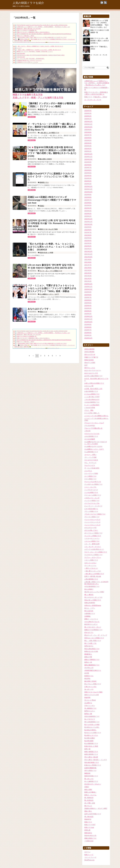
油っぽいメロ (89, 689)
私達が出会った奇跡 (46, 253)
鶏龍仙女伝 (88, 833)
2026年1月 (88, 119)
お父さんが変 (89, 386)
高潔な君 (87, 830)
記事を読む (32, 117)
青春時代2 (88, 819)
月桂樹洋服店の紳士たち (93, 670)
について (19, 48)
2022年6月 (88, 235)
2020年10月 (88, 289)
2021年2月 (88, 279)
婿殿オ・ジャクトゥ (91, 619)
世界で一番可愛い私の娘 (93, 576)
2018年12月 (88, 338)
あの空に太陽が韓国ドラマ (93, 376)
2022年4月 (88, 241)
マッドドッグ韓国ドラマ (93, 536)
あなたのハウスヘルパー (93, 370)
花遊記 (42, 206)
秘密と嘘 (87, 749)
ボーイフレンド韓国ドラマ (93, 533)
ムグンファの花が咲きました (94, 549)
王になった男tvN (90, 700)
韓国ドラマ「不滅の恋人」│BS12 (25, 36)
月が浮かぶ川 (89, 668)
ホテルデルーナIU (90, 528)
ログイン (87, 852)
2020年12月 (88, 284)
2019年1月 (88, 335)
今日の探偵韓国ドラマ (92, 586)
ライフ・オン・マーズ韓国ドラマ (51, 271)
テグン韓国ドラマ (90, 479)
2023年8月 (88, 197)
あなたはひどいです (91, 373)
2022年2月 (88, 246)
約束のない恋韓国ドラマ (93, 765)
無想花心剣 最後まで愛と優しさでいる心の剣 (29, 29)
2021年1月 (88, 281)
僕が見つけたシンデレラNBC (94, 592)
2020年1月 (88, 314)
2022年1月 (88, 249)
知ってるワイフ (90, 719)
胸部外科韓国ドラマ (91, 776)
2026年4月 (88, 111)
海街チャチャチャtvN (91, 695)
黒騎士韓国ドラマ (90, 838)
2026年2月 (88, 116)
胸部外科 (87, 773)
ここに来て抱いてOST (92, 397)
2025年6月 (88, 138)
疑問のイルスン (90, 711)
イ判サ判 (87, 431)
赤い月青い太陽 (90, 803)
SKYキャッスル (90, 368)
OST (86, 365)
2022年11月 (88, 222)
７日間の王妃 (89, 841)
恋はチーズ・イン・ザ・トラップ (96, 635)
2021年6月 (88, 268)
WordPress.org (89, 860)
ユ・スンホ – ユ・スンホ (99, 55)
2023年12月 (88, 186)
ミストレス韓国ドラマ (92, 541)
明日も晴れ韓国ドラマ (92, 649)
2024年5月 (88, 173)
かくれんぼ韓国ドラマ (92, 394)
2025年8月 (88, 132)
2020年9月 (88, 292)
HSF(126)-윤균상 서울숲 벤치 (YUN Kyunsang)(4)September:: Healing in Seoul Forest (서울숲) (41, 55)
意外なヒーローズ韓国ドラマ (94, 638)
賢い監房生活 (89, 800)
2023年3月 (88, 211)
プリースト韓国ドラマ (92, 517)
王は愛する (88, 703)
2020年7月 (88, 297)
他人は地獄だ (89, 589)
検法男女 (87, 679)
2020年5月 (88, 303)
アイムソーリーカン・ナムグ (94, 423)
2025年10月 (88, 127)
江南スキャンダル (90, 687)
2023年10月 (88, 192)
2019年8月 (88, 327)
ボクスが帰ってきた (91, 530)
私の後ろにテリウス (91, 735)
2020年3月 (88, 308)
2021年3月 (88, 276)
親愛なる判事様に (90, 792)
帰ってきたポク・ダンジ (93, 627)
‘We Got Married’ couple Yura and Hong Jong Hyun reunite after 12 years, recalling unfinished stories (42, 25)
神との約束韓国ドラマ (92, 722)
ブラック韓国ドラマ (91, 511)
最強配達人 (88, 654)
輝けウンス (88, 806)
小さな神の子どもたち (92, 622)
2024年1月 (88, 184)
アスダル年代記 (90, 426)
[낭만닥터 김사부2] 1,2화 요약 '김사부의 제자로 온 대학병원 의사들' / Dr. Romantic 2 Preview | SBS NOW (52, 223)
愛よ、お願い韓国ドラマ (93, 641)
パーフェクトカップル (92, 503)
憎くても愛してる (90, 643)
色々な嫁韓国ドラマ (91, 781)
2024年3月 (88, 178)
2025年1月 (88, 151)
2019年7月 (88, 330)
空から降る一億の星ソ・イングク (96, 760)
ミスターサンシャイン (92, 539)
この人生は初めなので (92, 400)
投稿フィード (89, 855)
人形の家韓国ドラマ (91, 579)
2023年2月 (88, 214)
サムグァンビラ (90, 465)
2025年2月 (88, 149)
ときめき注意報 (90, 408)
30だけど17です (90, 355)
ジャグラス (88, 471)
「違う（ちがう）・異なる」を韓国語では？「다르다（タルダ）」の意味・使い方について (40, 46)
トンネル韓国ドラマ (91, 492)
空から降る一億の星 (91, 757)
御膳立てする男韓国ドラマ (93, 630)
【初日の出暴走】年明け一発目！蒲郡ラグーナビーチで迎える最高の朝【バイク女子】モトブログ (42, 38)
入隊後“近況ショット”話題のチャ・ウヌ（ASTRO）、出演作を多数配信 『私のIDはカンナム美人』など (43, 27)
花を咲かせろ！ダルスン (93, 784)
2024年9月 (88, 162)
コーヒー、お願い (90, 455)
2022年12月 (88, 219)
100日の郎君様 (89, 352)
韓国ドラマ (43, 312)
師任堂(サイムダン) (91, 624)
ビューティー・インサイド (93, 506)
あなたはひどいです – (39, 309)
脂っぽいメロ (89, 779)
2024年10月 (88, 159)
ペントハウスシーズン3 (92, 525)
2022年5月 (88, 238)
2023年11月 (88, 189)
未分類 (87, 673)
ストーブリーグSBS (91, 474)
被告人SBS (88, 790)
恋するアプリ (89, 633)
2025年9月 (88, 130)
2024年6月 (88, 170)
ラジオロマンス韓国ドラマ (93, 555)
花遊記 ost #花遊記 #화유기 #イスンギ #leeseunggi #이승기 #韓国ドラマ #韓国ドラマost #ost (52, 200)
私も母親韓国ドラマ (91, 744)
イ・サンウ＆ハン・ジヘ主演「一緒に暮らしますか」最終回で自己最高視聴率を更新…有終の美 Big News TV (52, 127)
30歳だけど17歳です (91, 357)
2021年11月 (88, 254)
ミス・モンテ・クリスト (93, 547)
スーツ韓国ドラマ (90, 476)
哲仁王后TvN (89, 611)
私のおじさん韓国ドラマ (93, 733)
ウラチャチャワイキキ (92, 434)
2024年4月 (88, 176)
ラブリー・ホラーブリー (93, 557)
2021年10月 (88, 257)
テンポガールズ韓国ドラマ (93, 484)
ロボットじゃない (90, 563)
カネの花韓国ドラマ (91, 436)
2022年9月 (88, 227)
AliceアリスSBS (90, 363)
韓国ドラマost (89, 827)
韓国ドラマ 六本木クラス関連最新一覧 (27, 30)
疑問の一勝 (88, 714)
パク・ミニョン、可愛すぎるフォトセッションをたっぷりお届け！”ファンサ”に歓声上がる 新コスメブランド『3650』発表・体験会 (53, 288)
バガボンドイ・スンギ (92, 498)
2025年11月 (88, 124)
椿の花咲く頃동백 (46, 159)
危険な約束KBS (90, 603)
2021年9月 (88, 260)
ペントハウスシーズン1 (92, 520)
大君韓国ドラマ (90, 614)
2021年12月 (88, 251)
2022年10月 (88, 224)
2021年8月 (88, 262)
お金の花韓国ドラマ (91, 391)
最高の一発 (43, 109)
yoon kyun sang (21, 53)
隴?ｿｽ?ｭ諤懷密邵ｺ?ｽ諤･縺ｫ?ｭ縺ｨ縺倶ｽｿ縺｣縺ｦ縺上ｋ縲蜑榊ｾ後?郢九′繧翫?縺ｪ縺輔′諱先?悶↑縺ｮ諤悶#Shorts (44, 34)
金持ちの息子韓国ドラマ (93, 814)
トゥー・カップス (90, 487)
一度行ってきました (91, 568)
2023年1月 (88, 216)
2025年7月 (88, 135)
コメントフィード (90, 857)
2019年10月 (88, 322)
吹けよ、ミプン (90, 608)
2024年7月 (88, 168)
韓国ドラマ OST (90, 825)
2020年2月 (88, 311)
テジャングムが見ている (93, 482)
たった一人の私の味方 (92, 405)
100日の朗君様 (89, 349)
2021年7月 (88, 265)
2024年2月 (88, 181)
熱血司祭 (87, 697)
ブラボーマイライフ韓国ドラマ (95, 514)
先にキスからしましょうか (93, 597)
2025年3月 (88, 146)
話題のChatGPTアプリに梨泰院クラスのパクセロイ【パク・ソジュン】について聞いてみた (51, 176)
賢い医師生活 (89, 798)
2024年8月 (88, 165)
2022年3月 (88, 243)
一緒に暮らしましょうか (93, 571)
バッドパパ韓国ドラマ (92, 501)
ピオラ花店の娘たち (91, 509)
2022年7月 (88, 232)
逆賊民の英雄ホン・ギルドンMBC (96, 808)
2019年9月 (88, 325)
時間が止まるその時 (91, 651)
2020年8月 (88, 295)
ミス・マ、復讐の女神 (92, 544)
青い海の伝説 (89, 817)
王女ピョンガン (90, 706)
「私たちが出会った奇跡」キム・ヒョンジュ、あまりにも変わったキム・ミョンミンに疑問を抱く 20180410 (52, 247)
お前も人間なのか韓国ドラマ (94, 383)
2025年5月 (88, 140)
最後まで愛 (88, 657)
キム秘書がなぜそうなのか (93, 446)
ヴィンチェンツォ (90, 566)
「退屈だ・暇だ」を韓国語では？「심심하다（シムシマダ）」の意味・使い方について (39, 50)
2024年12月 (88, 154)
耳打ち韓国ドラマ (90, 771)
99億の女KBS (89, 360)
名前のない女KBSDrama (93, 605)
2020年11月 (88, 287)
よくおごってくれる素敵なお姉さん (96, 416)
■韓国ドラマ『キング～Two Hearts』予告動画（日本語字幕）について (35, 52)
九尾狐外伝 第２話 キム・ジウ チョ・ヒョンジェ (29, 60)
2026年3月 (88, 113)
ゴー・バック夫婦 (90, 457)
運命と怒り (88, 811)
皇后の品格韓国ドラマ (92, 716)
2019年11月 (88, 319)
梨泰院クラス (44, 182)
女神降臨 (87, 616)
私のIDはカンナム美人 (92, 727)
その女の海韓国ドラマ (92, 402)
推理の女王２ (89, 646)
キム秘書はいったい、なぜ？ (49, 294)
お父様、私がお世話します (93, 389)
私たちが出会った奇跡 (92, 725)
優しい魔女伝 (89, 595)
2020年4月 (88, 306)
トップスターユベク (91, 490)
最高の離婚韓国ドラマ (92, 665)
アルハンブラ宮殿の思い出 (93, 428)
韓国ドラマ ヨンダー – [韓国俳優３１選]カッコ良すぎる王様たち (33, 32)
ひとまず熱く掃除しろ (92, 413)
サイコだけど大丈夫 (91, 460)
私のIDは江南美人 (90, 730)
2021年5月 (88, 270)
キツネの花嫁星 (90, 439)
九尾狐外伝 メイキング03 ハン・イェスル (27, 62)
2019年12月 (88, 316)
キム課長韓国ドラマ (91, 452)
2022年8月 (88, 230)
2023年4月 (88, 208)
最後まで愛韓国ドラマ (92, 660)
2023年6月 (88, 203)
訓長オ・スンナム (90, 795)
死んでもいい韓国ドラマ (93, 684)
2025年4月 (88, 143)
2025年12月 (88, 121)
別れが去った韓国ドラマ (93, 600)
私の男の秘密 (89, 741)
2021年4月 (88, 273)
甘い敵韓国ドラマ (90, 708)
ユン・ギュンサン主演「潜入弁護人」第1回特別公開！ (31, 59)
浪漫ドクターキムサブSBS (49, 229)
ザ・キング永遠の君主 (92, 468)
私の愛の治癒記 (90, 738)
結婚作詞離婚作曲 (90, 768)
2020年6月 (88, 300)
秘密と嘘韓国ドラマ (91, 752)
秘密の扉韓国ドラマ (91, 754)
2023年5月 (88, 205)
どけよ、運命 (89, 410)
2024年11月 (88, 157)
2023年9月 (88, 195)
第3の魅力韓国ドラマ (92, 762)
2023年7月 (88, 200)
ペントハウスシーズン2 (92, 522)
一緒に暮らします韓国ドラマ (49, 133)
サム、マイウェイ (90, 463)
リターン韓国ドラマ (91, 560)
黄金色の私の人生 (90, 836)
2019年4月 (88, 333)
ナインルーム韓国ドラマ (93, 495)
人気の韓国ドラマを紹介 (28, 3)
